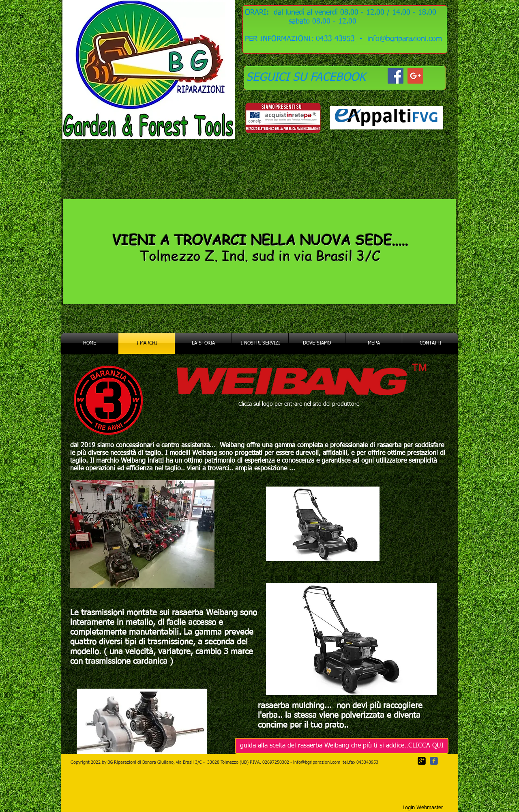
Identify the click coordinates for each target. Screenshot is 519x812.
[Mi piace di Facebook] (327, 790)
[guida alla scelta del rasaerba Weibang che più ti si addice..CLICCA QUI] (342, 746)
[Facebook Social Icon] (396, 76)
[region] (259, 252)
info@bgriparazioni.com (317, 762)
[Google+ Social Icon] (415, 76)
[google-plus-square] (422, 761)
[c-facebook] (434, 761)
